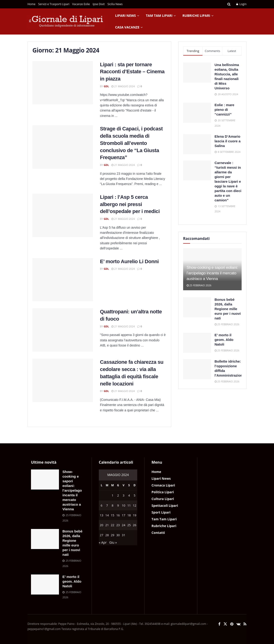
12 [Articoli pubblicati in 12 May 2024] (135, 505)
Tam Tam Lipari (159, 16)
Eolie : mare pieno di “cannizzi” (224, 110)
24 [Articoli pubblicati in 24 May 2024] (124, 525)
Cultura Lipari (163, 499)
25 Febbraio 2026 (199, 285)
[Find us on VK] (238, 624)
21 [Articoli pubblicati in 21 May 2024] (107, 525)
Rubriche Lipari (196, 16)
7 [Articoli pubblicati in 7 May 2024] (107, 505)
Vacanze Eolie (81, 4)
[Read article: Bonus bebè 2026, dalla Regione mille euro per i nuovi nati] (197, 307)
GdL (106, 86)
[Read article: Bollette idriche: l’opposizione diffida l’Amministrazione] (197, 369)
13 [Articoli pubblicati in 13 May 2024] (101, 515)
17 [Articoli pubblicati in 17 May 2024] (124, 515)
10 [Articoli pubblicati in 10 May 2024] (124, 505)
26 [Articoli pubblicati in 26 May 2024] (135, 525)
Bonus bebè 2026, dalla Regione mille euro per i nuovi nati (228, 309)
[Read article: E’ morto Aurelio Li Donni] (63, 280)
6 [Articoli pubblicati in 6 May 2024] (101, 505)
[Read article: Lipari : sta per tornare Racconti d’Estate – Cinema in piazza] (63, 83)
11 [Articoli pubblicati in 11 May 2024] (129, 505)
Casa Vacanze (127, 27)
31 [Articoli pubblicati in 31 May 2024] (124, 535)
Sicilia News (115, 4)
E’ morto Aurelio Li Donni (129, 261)
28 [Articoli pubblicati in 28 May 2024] (107, 535)
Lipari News (125, 16)
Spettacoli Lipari (165, 506)
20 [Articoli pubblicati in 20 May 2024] (101, 525)
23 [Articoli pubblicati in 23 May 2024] (118, 525)
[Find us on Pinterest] (232, 624)
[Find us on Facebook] (219, 624)
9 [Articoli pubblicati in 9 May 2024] (118, 505)
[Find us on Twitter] (225, 624)
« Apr (103, 542)
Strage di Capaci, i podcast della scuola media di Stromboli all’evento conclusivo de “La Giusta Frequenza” (131, 143)
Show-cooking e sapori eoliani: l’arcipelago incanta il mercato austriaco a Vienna (212, 273)
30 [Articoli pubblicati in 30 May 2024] (118, 535)
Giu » (113, 542)
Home (31, 4)
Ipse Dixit (99, 4)
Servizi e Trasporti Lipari (54, 4)
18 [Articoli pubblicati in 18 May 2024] (129, 515)
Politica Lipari (163, 492)
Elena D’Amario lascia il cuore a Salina (228, 141)
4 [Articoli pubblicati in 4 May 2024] (129, 495)
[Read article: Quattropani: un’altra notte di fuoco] (63, 330)
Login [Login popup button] (241, 4)
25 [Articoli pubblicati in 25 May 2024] (129, 525)
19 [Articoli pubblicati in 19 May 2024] (135, 515)
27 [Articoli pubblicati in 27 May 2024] (101, 535)
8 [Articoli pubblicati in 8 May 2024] (112, 505)
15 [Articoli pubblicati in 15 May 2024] (113, 515)
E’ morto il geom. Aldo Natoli (224, 340)
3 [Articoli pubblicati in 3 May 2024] (124, 495)
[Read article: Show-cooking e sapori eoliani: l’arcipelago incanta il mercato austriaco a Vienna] (45, 479)
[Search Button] (229, 4)
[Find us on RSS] (245, 624)
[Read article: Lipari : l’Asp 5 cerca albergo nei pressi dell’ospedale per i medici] (63, 215)
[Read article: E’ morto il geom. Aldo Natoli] (197, 343)
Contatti (158, 533)
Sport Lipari (161, 512)
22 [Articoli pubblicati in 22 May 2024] (113, 525)
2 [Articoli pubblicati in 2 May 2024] (118, 495)
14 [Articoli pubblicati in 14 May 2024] (107, 515)
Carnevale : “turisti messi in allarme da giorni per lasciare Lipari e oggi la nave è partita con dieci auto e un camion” (228, 181)
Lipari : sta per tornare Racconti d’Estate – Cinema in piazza (132, 72)
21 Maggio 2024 (123, 86)
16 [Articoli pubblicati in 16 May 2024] (118, 515)
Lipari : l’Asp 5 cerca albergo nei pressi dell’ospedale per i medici (130, 204)
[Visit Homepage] (66, 22)
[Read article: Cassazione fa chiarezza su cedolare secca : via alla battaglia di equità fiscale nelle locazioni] (63, 380)
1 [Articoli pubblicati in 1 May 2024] (112, 495)
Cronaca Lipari (163, 485)
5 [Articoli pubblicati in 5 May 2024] (135, 495)
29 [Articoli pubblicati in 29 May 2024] (113, 535)
